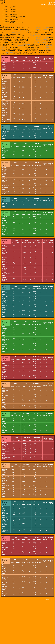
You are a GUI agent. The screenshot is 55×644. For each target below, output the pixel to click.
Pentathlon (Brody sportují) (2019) (27, 51)
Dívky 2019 (5, 561)
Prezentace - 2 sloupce (9, 8)
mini (47, 27)
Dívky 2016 (5, 385)
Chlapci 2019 (5, 538)
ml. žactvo (35, 36)
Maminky (39, 29)
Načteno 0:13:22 (49, 599)
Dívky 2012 (5, 145)
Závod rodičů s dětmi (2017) (25, 54)
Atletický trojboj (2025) (23, 27)
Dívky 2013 (5, 200)
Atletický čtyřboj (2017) (38, 52)
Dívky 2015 (5, 323)
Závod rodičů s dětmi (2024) (13, 34)
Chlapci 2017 (5, 414)
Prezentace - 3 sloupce (9, 10)
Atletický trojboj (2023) (23, 37)
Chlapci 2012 (5, 128)
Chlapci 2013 (5, 164)
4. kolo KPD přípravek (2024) (31, 32)
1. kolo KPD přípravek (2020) (14, 49)
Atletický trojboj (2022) (21, 41)
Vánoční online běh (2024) (35, 31)
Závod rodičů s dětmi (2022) (19, 42)
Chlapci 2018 (5, 465)
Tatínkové (46, 29)
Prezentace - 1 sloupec (9, 6)
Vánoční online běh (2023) (7, 37)
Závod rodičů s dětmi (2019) (8, 51)
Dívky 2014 (5, 241)
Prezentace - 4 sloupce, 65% (11, 15)
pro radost (24, 31)
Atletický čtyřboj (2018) (46, 51)
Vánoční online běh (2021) (38, 44)
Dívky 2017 (5, 439)
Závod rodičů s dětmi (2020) (31, 47)
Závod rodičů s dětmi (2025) (21, 29)
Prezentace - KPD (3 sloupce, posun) (13, 23)
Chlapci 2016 (5, 358)
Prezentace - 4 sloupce (9, 11)
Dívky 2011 (5, 76)
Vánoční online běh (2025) (7, 27)
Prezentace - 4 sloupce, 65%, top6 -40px (14, 16)
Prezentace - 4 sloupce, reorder (12, 13)
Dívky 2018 (5, 503)
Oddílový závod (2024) (18, 36)
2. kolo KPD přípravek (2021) (14, 47)
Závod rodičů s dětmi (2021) (32, 46)
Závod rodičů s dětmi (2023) (21, 39)
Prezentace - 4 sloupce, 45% (11, 21)
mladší (39, 27)
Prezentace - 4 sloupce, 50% (11, 19)
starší (43, 27)
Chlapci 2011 (5, 59)
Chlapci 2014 (5, 213)
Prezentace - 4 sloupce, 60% (11, 18)
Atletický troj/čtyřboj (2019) (31, 49)
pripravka (17, 31)
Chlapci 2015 (5, 287)
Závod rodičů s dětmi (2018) (22, 52)
